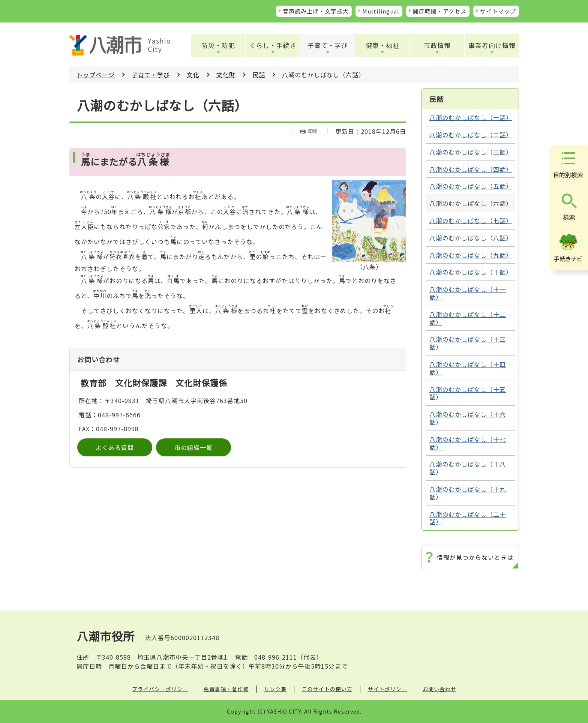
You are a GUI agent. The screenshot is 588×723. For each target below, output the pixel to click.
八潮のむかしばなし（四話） (471, 169)
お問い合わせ (439, 689)
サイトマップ (498, 11)
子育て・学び (328, 45)
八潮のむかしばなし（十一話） (468, 293)
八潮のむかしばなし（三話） (471, 152)
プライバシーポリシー (160, 689)
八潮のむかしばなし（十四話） (468, 368)
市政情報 (437, 45)
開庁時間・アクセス (440, 11)
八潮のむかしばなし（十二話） (468, 318)
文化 (193, 75)
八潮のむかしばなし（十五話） (468, 393)
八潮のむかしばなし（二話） (471, 135)
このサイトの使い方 (327, 689)
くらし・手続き (273, 45)
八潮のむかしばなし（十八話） (468, 468)
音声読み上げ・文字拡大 (316, 11)
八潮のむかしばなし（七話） (471, 220)
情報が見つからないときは (475, 557)
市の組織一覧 (193, 447)
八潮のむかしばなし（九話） (471, 255)
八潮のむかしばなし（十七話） (468, 443)
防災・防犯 (218, 45)
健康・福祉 (382, 45)
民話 (259, 75)
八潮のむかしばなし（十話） (471, 272)
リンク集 (275, 689)
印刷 (313, 131)
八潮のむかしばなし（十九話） (468, 493)
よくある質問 (115, 447)
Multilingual (381, 11)
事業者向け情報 (492, 45)
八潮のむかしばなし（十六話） (468, 418)
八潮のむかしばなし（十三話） (468, 343)
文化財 (226, 75)
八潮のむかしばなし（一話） (471, 117)
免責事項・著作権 (226, 689)
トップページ (96, 75)
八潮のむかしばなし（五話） (471, 186)
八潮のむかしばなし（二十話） (468, 518)
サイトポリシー (388, 689)
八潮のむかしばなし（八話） (471, 238)
